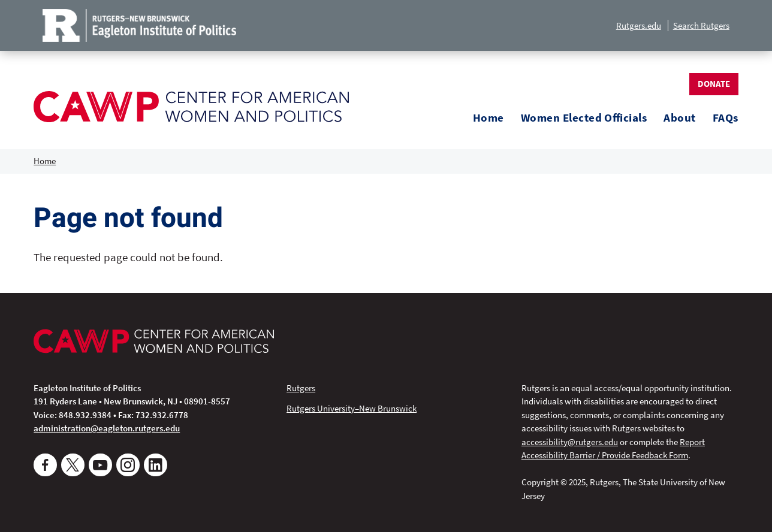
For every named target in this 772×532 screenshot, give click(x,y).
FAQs (726, 118)
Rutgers (301, 388)
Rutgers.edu (639, 25)
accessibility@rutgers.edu (570, 442)
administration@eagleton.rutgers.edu (107, 428)
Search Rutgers (701, 25)
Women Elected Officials (584, 118)
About (679, 118)
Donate (714, 84)
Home (488, 118)
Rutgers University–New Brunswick (352, 408)
